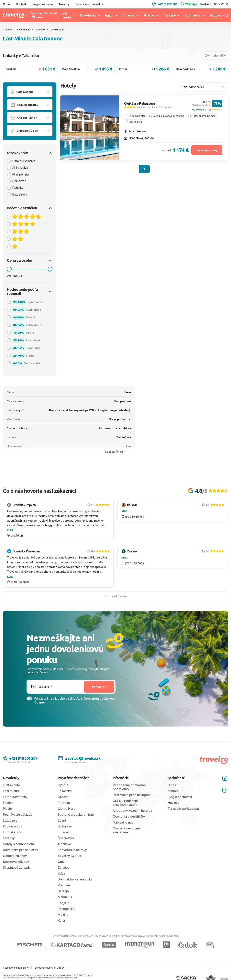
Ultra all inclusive (24, 161)
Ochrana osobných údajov (49, 968)
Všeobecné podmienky (16, 968)
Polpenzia (19, 181)
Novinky (64, 4)
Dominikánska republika (75, 879)
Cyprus (63, 785)
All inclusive (20, 168)
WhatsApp (189, 4)
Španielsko (193, 15)
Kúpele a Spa (13, 826)
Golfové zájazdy (15, 856)
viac (10, 530)
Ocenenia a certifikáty (129, 816)
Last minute (66, 15)
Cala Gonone (165, 107)
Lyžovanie (10, 820)
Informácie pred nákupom (132, 795)
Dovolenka (88, 15)
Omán (62, 862)
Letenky (9, 838)
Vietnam (64, 885)
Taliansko (141, 107)
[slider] (9, 269)
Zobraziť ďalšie (215, 55)
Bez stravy (20, 194)
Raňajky (18, 188)
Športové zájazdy (16, 862)
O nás (7, 4)
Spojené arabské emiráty (76, 815)
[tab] (77, 157)
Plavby (8, 809)
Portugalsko (67, 909)
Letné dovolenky (15, 797)
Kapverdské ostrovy (72, 850)
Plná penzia (21, 174)
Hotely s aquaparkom (18, 844)
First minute (11, 785)
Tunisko (170, 15)
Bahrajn (63, 891)
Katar (62, 921)
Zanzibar (64, 868)
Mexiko (63, 915)
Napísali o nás (123, 822)
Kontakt (21, 4)
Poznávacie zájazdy (18, 815)
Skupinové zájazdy (17, 868)
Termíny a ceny (207, 150)
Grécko (150, 15)
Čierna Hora (66, 809)
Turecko (129, 15)
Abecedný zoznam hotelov (132, 811)
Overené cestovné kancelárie (126, 830)
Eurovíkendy (12, 832)
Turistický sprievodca (89, 4)
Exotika (216, 15)
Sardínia (152, 107)
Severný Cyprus (69, 856)
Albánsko (64, 844)
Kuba (61, 873)
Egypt (110, 15)
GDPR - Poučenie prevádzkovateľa (125, 803)
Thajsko (64, 903)
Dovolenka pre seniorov (20, 850)
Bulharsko (65, 826)
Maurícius (65, 897)
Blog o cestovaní (43, 4)
